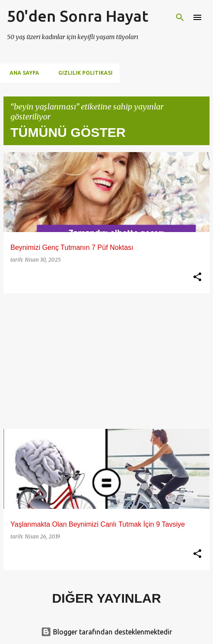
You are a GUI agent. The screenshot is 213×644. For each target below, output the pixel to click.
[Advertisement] (106, 361)
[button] (197, 277)
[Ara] (180, 17)
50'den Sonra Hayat (78, 16)
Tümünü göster (68, 132)
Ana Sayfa (22, 73)
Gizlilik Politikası (83, 73)
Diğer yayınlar (107, 598)
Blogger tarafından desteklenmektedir (106, 632)
